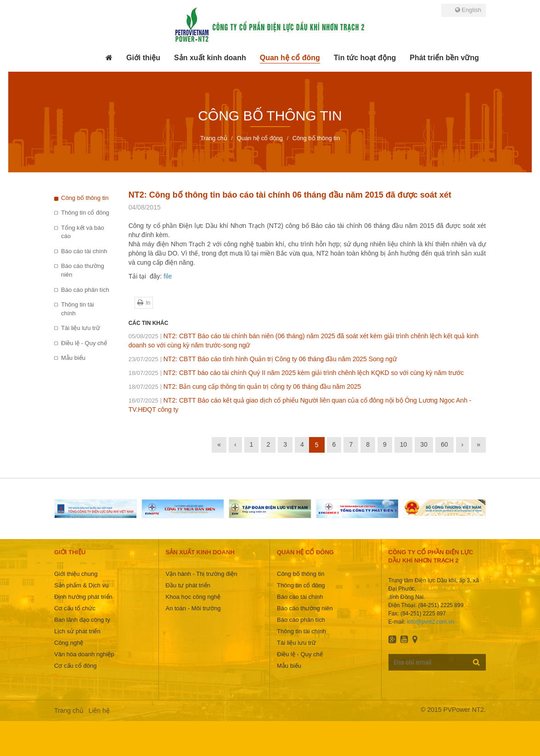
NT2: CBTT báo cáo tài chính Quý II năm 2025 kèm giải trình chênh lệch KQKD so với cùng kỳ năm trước (296, 373)
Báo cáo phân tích (85, 290)
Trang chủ (69, 711)
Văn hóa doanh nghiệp (84, 654)
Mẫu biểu (73, 358)
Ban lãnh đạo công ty (82, 620)
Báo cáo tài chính (84, 251)
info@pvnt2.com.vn (430, 622)
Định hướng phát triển (83, 597)
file (168, 276)
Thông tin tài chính (78, 309)
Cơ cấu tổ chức (75, 608)
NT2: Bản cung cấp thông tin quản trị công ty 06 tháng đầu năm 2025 (245, 387)
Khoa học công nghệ (193, 597)
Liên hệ (99, 711)
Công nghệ (69, 643)
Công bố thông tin (85, 198)
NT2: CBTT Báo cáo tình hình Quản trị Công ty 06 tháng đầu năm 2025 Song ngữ (263, 359)
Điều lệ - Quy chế (84, 343)
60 (444, 444)
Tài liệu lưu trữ (81, 328)
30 (424, 444)
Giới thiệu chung (76, 574)
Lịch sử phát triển (77, 631)
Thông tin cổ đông (85, 213)
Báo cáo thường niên (83, 270)
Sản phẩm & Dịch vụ (82, 585)
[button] (143, 58)
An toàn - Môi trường (193, 608)
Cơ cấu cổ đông (75, 666)
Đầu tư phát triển (188, 585)
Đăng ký (476, 662)
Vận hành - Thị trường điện (202, 574)
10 (404, 444)
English (468, 10)
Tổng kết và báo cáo (83, 232)
